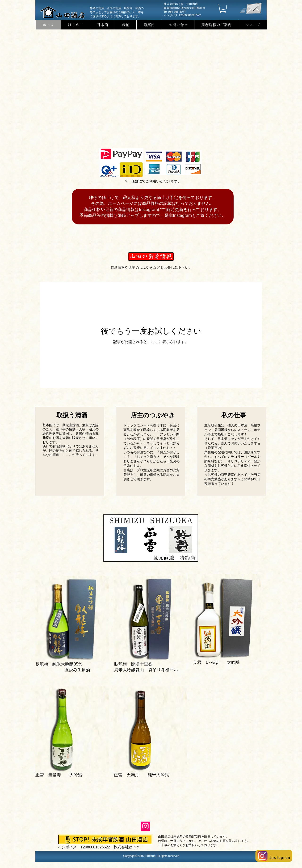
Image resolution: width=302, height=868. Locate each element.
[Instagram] (145, 826)
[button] (223, 8)
